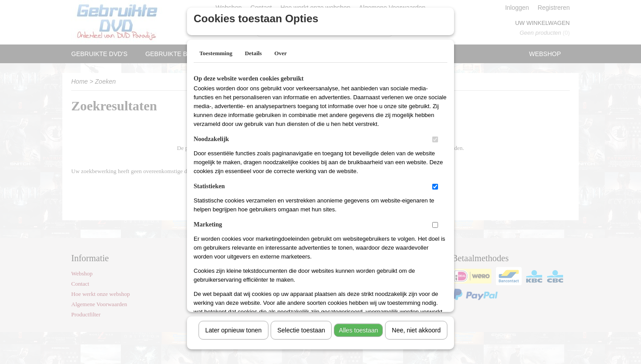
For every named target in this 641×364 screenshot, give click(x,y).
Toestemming (216, 50)
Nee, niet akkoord (416, 327)
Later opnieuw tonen (233, 327)
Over (280, 50)
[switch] (435, 136)
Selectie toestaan (301, 327)
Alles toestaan (358, 327)
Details (253, 50)
